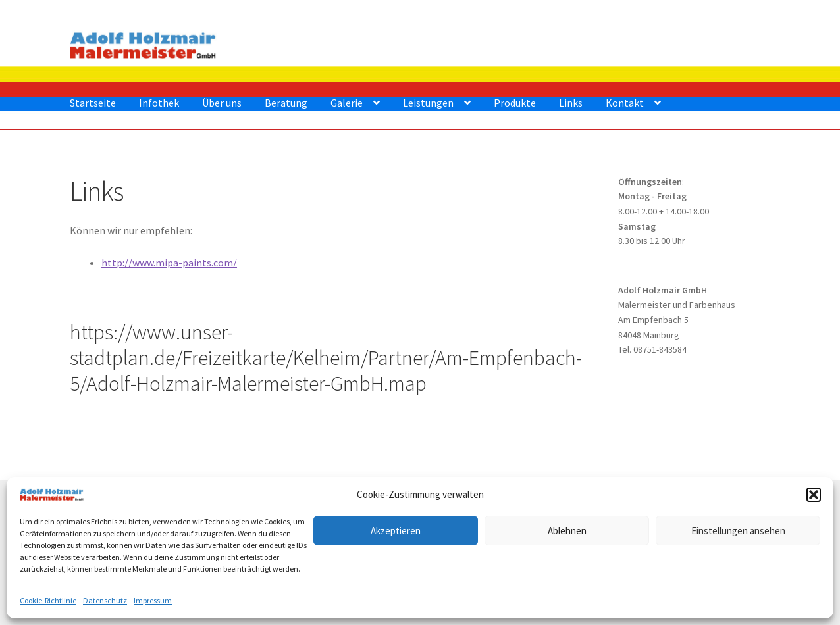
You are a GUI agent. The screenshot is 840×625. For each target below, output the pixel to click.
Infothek (159, 103)
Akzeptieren (396, 531)
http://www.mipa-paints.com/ (169, 262)
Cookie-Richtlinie (48, 600)
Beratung (286, 103)
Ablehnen (567, 531)
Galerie (347, 103)
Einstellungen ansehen (738, 531)
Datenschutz (105, 600)
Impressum (153, 600)
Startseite (93, 103)
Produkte (515, 103)
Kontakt (625, 103)
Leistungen (428, 103)
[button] (814, 495)
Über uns (222, 103)
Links (571, 103)
